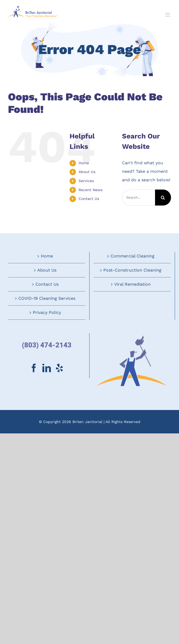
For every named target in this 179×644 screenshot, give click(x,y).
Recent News (91, 190)
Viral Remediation (133, 284)
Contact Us (89, 199)
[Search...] (139, 198)
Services (86, 181)
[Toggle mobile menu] (168, 15)
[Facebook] (34, 368)
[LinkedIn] (47, 368)
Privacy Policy (47, 312)
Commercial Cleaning (133, 256)
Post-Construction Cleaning (132, 270)
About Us (87, 172)
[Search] (163, 198)
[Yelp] (59, 368)
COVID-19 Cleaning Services (47, 298)
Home (84, 163)
